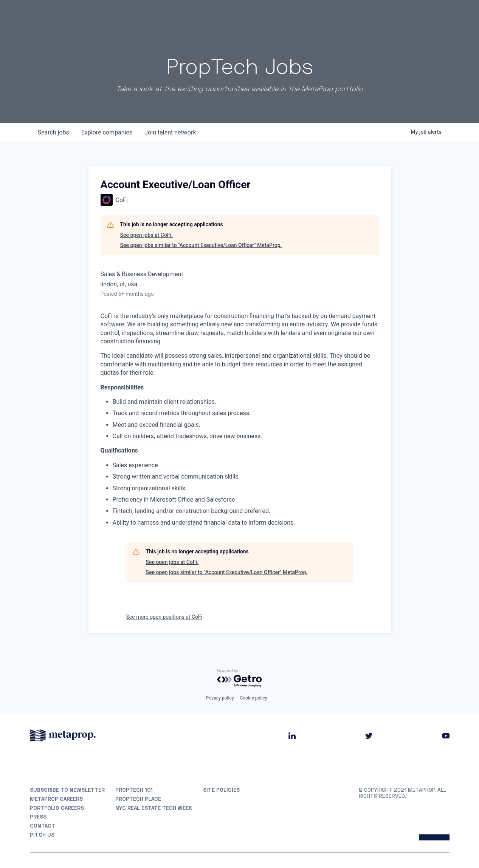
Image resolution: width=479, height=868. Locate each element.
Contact (43, 826)
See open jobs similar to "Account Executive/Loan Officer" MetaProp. (201, 245)
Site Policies (221, 790)
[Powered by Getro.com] (240, 679)
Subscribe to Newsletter (67, 790)
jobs (53, 132)
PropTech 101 (134, 790)
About (267, 15)
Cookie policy (254, 698)
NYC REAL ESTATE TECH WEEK (154, 808)
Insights (375, 15)
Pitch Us (42, 835)
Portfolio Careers (57, 808)
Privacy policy (220, 698)
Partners (339, 15)
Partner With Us (425, 15)
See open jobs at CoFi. (147, 235)
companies (107, 132)
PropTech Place (138, 799)
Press (38, 817)
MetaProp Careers (56, 799)
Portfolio (301, 15)
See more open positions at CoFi (164, 617)
